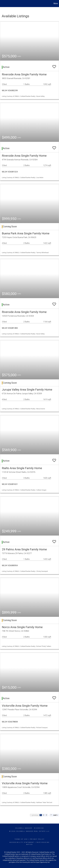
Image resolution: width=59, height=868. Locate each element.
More (56, 3)
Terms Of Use (21, 839)
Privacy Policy (37, 839)
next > (56, 815)
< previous (35, 815)
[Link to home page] (2, 4)
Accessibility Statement (22, 842)
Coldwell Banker (24, 828)
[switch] (54, 66)
